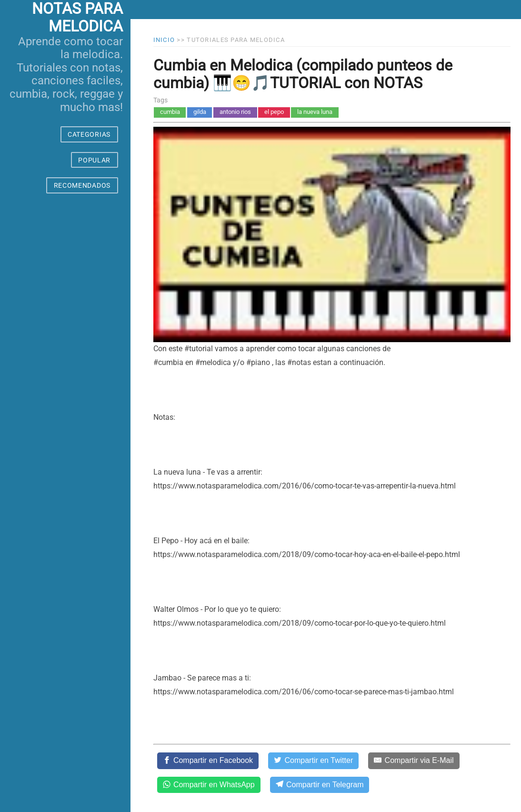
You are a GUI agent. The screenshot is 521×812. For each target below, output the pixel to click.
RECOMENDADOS (82, 185)
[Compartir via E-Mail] (414, 761)
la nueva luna (315, 112)
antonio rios (235, 112)
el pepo (274, 112)
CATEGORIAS (89, 134)
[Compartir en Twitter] (313, 761)
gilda (200, 112)
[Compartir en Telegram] (320, 785)
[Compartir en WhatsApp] (209, 785)
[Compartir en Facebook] (208, 761)
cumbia (170, 112)
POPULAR (94, 160)
